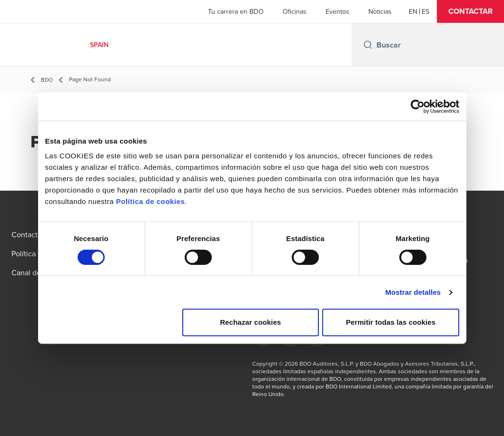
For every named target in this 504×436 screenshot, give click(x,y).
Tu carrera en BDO (236, 11)
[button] (470, 11)
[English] (413, 11)
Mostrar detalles (413, 292)
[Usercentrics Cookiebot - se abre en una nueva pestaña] (418, 107)
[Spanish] (425, 11)
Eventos (337, 11)
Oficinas (295, 11)
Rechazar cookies (250, 322)
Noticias (380, 11)
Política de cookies (151, 201)
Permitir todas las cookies (391, 322)
